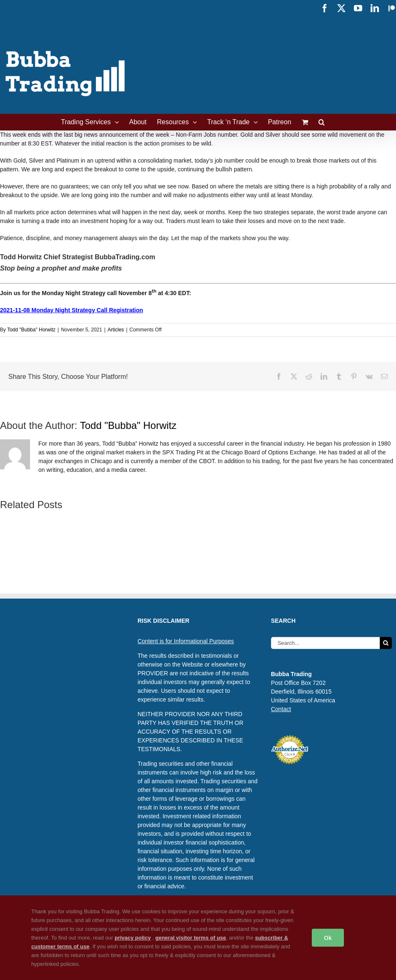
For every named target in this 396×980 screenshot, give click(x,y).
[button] (322, 122)
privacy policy (133, 938)
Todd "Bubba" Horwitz (31, 330)
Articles (116, 330)
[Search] (386, 643)
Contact (281, 709)
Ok (328, 938)
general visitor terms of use (191, 938)
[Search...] (325, 643)
